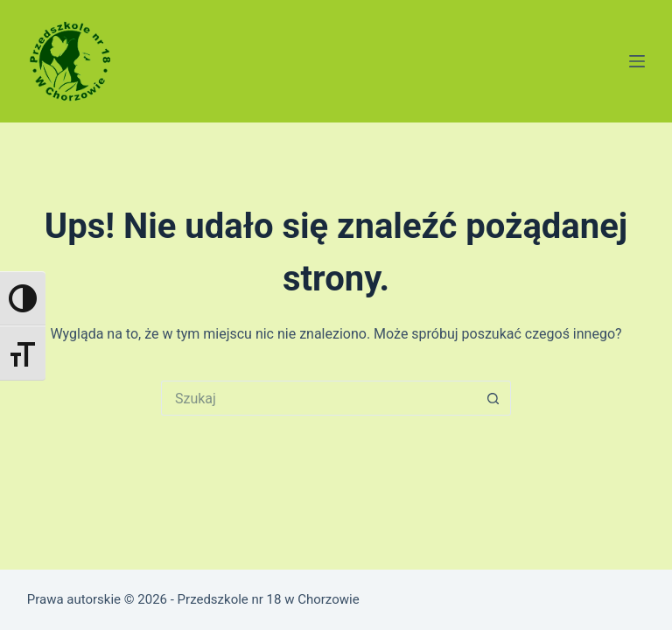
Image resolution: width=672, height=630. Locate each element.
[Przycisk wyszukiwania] (493, 398)
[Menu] (637, 61)
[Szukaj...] (318, 398)
